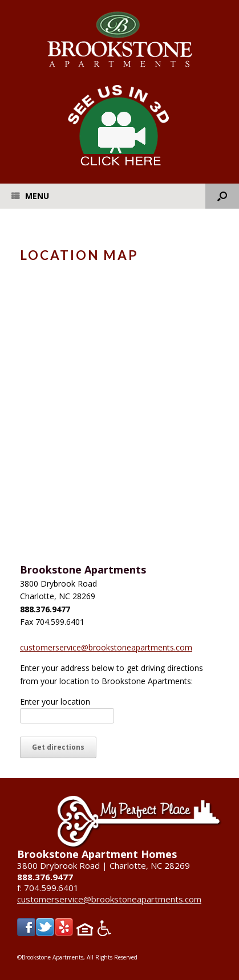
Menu (30, 196)
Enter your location (55, 702)
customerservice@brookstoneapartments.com (106, 647)
